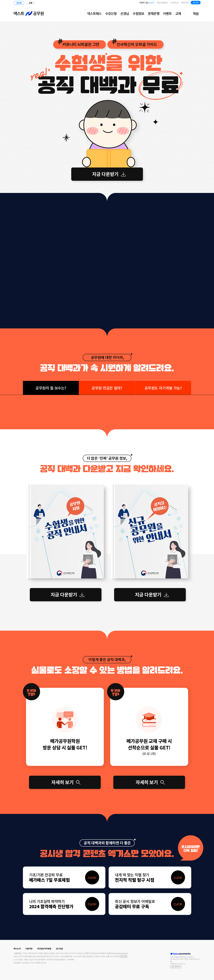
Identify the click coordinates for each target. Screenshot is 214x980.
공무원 (19, 3)
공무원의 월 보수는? (51, 388)
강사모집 (59, 949)
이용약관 (29, 949)
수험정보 (138, 13)
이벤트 (167, 13)
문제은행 (154, 13)
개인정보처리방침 (44, 949)
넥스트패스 (94, 13)
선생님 (125, 13)
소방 (31, 3)
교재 (178, 13)
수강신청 (111, 13)
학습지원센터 (162, 3)
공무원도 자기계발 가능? (163, 388)
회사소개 (17, 949)
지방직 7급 (147, 3)
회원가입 (185, 3)
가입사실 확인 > (176, 967)
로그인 (196, 2)
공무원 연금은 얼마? (107, 388)
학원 (196, 14)
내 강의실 (174, 3)
